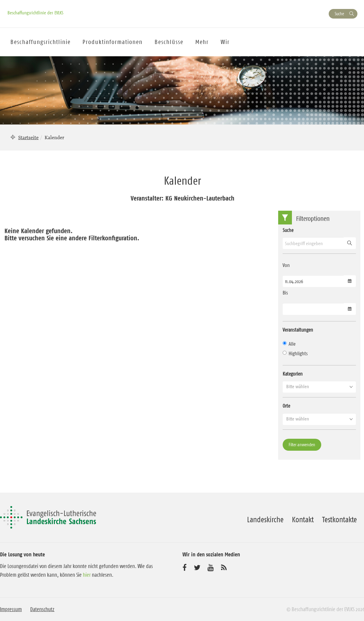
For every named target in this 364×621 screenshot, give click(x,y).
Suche (339, 14)
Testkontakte (339, 520)
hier (87, 575)
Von (286, 265)
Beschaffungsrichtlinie (41, 42)
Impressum (11, 609)
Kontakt (303, 520)
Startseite (28, 137)
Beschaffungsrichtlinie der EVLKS (35, 13)
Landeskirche (265, 520)
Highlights (295, 353)
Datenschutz (42, 609)
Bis (285, 293)
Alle (289, 344)
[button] (319, 387)
